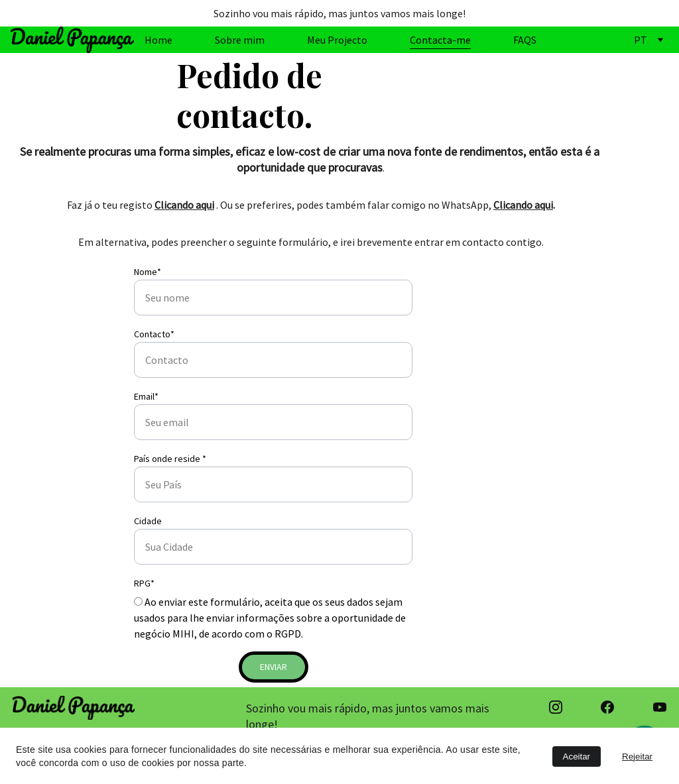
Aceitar (577, 756)
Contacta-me (440, 40)
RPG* (144, 583)
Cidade (148, 521)
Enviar (274, 667)
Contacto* (154, 334)
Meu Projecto (337, 40)
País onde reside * (170, 459)
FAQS (525, 40)
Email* (146, 396)
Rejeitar (637, 756)
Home (158, 40)
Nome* (148, 272)
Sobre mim (240, 40)
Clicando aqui (184, 205)
